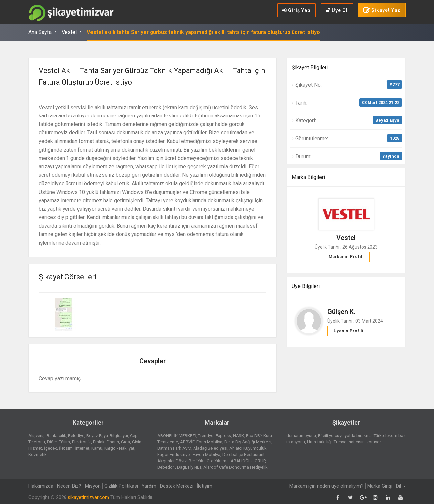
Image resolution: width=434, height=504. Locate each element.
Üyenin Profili (348, 331)
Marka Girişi (380, 486)
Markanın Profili (346, 257)
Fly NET (195, 467)
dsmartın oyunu (301, 436)
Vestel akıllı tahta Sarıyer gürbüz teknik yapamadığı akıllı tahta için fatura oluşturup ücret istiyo (203, 32)
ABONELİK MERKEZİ (177, 436)
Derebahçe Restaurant (243, 455)
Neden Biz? (69, 486)
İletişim (66, 448)
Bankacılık (56, 436)
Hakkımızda (41, 486)
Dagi (181, 467)
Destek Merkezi (177, 486)
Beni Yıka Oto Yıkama (209, 461)
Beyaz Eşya (387, 120)
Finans (113, 442)
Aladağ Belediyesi (210, 448)
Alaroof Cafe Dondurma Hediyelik (236, 467)
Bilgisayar (119, 436)
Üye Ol (337, 10)
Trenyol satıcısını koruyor (357, 442)
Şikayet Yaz (382, 10)
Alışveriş (37, 436)
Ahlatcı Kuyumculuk (248, 448)
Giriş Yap (296, 10)
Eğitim (64, 442)
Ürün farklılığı (319, 442)
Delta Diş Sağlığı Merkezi (248, 442)
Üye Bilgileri (306, 286)
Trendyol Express (215, 436)
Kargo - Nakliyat (119, 448)
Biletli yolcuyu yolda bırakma (345, 436)
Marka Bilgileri (308, 177)
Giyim (137, 442)
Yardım (149, 486)
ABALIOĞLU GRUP (248, 461)
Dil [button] (401, 486)
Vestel (69, 32)
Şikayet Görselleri (68, 277)
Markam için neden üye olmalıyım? (326, 486)
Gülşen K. (341, 312)
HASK (239, 436)
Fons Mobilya (209, 442)
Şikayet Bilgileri (310, 67)
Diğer (52, 442)
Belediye (76, 436)
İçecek (50, 448)
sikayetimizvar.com (88, 497)
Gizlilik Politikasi (121, 486)
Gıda (126, 442)
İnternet (82, 448)
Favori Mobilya (206, 455)
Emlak (99, 442)
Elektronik (82, 442)
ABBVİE (187, 442)
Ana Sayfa (40, 32)
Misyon (93, 486)
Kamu (97, 448)
